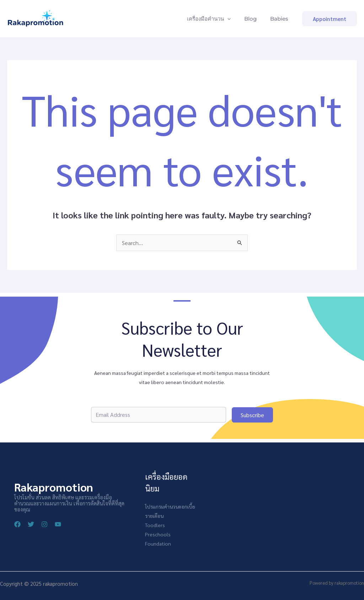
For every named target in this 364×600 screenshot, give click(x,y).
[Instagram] (44, 524)
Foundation (158, 544)
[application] (233, 19)
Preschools (158, 535)
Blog (254, 19)
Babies (280, 19)
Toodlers (155, 525)
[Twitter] (31, 524)
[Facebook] (17, 524)
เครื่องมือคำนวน (214, 19)
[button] (330, 19)
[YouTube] (58, 524)
